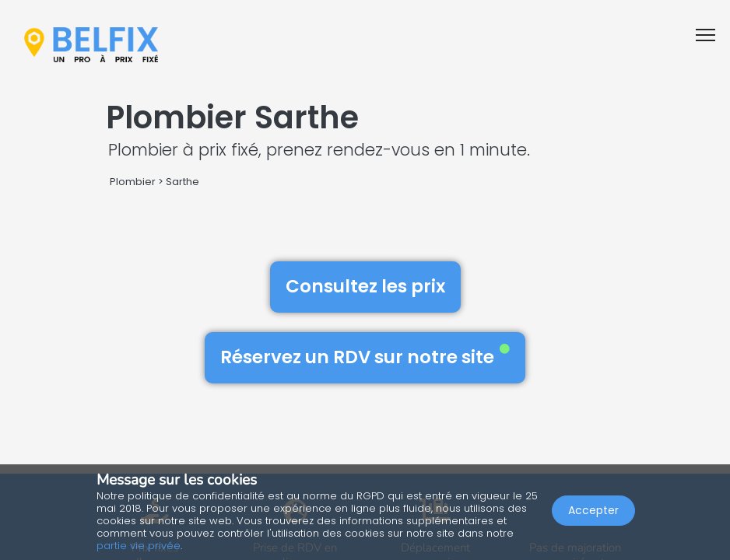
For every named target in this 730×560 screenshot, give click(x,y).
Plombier (133, 182)
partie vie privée (139, 546)
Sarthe (182, 182)
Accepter (593, 510)
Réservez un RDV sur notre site (365, 357)
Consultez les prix (365, 286)
